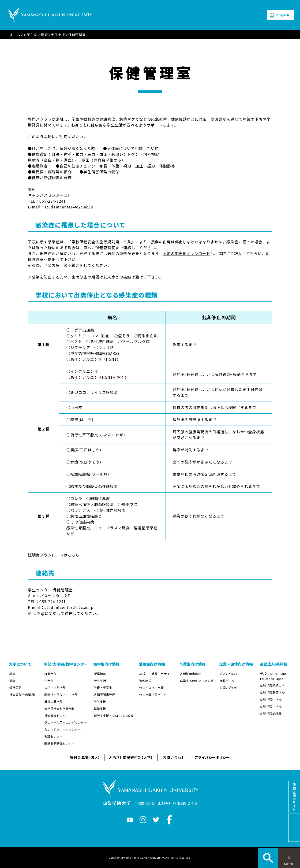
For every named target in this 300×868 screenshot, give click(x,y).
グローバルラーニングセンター (66, 722)
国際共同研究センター (60, 744)
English (283, 15)
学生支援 (58, 35)
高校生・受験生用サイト (156, 674)
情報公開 (15, 688)
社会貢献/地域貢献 (22, 695)
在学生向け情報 (36, 35)
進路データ (227, 681)
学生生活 (100, 681)
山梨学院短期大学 (272, 685)
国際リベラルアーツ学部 (61, 695)
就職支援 (100, 709)
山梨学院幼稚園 (271, 714)
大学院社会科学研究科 (60, 709)
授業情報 (100, 674)
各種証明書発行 (104, 695)
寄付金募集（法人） (85, 757)
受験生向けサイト (294, 797)
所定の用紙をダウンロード (187, 253)
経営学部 (50, 674)
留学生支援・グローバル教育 (114, 716)
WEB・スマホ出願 (151, 688)
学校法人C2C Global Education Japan (274, 676)
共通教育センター (56, 716)
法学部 (49, 681)
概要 (12, 674)
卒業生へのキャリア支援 (197, 681)
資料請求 (145, 681)
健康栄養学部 (53, 702)
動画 (12, 681)
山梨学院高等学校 (272, 692)
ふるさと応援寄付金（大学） (131, 757)
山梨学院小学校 (271, 707)
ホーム (15, 35)
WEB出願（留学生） (153, 695)
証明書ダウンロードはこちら (54, 555)
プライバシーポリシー (212, 757)
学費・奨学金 (103, 688)
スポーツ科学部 (55, 688)
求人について (229, 674)
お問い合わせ (229, 688)
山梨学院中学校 (271, 699)
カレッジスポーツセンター (63, 729)
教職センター (53, 736)
